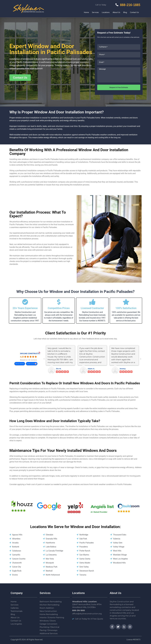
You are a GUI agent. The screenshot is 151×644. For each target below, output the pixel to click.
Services (95, 12)
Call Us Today (101, 5)
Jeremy (123, 369)
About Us (116, 12)
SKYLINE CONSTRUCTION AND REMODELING (39, 354)
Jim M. (59, 369)
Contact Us (134, 12)
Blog (125, 12)
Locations (106, 12)
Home (86, 12)
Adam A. (91, 369)
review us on (31, 364)
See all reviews (20, 364)
